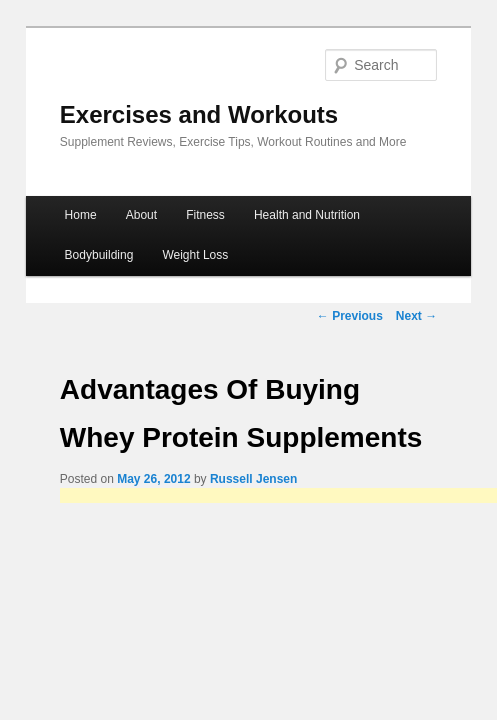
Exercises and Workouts (199, 114)
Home (81, 215)
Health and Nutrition (307, 215)
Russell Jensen (253, 479)
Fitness (205, 215)
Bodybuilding (99, 255)
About (141, 215)
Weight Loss (195, 255)
